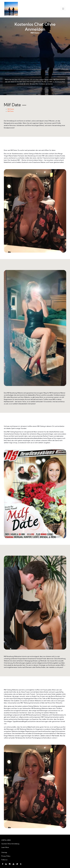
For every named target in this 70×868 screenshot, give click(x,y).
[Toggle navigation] (63, 9)
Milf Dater (35, 58)
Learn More (5, 847)
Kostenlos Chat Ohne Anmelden (35, 27)
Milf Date (11, 111)
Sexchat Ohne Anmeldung (10, 844)
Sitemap (4, 852)
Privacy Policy (6, 856)
